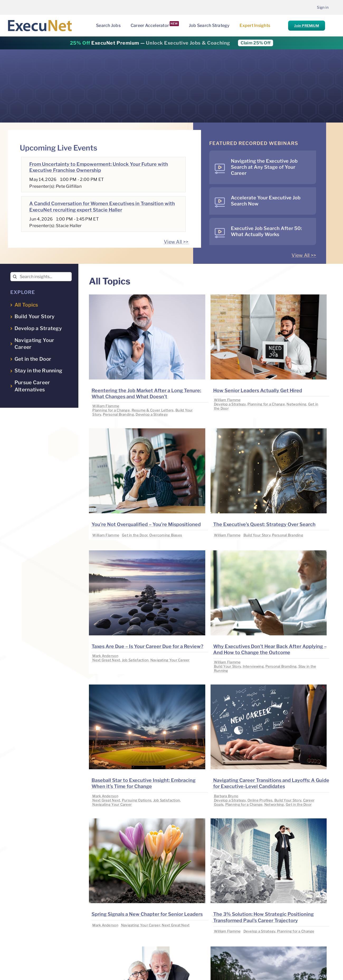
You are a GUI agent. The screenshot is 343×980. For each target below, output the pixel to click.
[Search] (15, 277)
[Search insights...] (41, 277)
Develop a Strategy (152, 414)
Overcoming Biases (166, 535)
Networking (296, 404)
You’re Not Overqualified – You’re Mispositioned (146, 524)
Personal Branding (118, 414)
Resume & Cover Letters (153, 410)
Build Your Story (257, 535)
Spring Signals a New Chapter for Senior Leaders (147, 914)
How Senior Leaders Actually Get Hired (258, 390)
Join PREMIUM (306, 26)
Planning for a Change (111, 410)
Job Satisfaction (135, 660)
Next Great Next (106, 660)
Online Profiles (260, 800)
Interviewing (253, 666)
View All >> (176, 242)
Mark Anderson (105, 656)
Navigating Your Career (170, 660)
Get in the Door (135, 535)
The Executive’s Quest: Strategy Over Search (264, 524)
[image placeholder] (147, 297)
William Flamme (106, 406)
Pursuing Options (137, 800)
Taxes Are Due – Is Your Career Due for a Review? (147, 646)
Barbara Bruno (226, 796)
